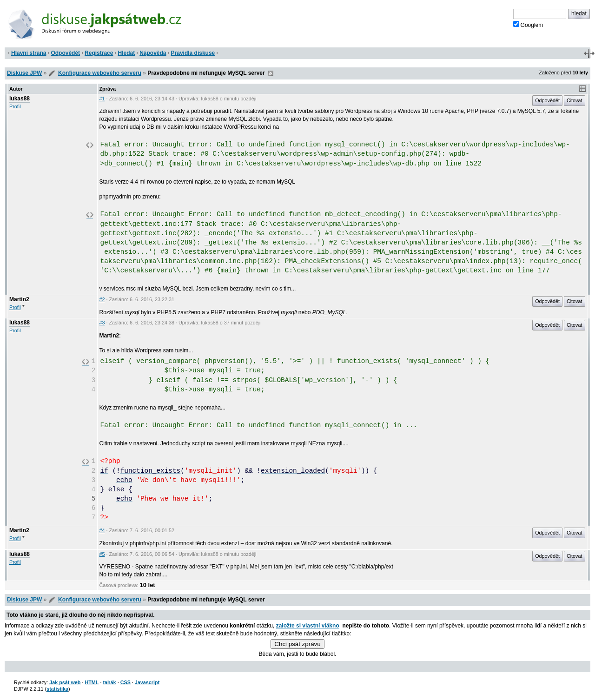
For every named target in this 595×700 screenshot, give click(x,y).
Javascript (147, 682)
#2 (102, 299)
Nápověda (153, 53)
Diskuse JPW (24, 73)
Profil (15, 106)
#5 (102, 554)
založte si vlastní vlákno (308, 626)
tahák (109, 682)
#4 (102, 530)
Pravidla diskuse (193, 53)
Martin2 (19, 299)
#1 (102, 99)
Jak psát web (65, 682)
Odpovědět (65, 53)
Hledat (126, 53)
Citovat (575, 100)
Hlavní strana (29, 53)
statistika (57, 689)
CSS (126, 682)
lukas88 (20, 99)
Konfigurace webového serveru (100, 73)
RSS (271, 73)
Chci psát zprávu (297, 644)
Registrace (99, 53)
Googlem (528, 25)
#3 (102, 323)
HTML (92, 682)
